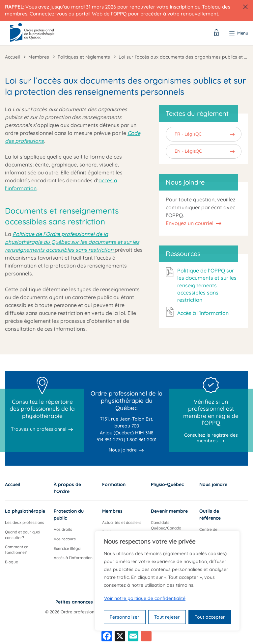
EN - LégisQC (188, 151)
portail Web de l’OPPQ (101, 14)
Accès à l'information (203, 313)
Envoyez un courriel (190, 223)
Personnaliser (125, 617)
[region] (167, 581)
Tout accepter (210, 617)
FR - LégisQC (188, 134)
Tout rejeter (167, 617)
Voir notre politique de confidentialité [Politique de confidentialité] (145, 598)
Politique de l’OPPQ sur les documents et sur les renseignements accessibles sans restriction (207, 285)
